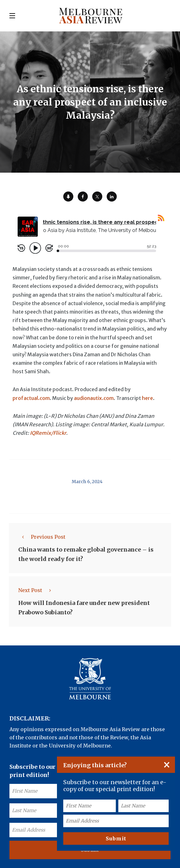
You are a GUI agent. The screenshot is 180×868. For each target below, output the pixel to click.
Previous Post (42, 537)
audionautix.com (94, 398)
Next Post (37, 590)
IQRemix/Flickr (48, 433)
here (147, 398)
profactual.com (31, 398)
